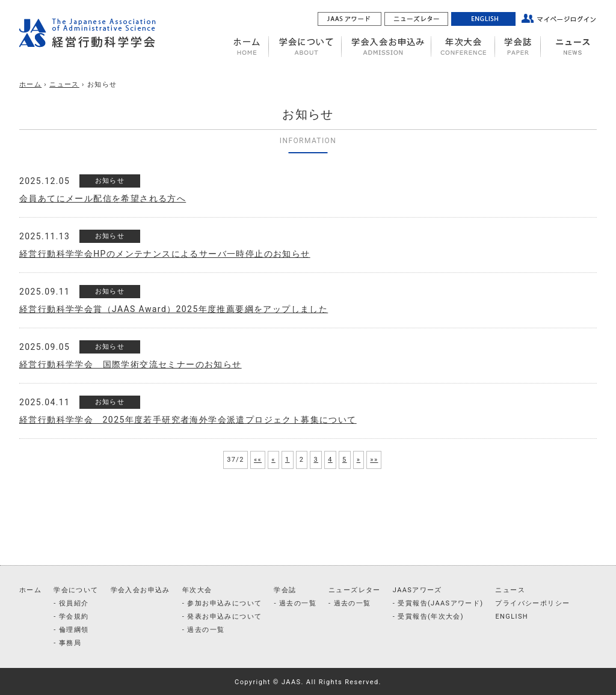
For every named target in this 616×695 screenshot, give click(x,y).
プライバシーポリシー (532, 603)
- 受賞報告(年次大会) (428, 617)
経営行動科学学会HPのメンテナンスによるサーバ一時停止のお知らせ (165, 254)
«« (258, 460)
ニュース (64, 84)
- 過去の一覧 (204, 630)
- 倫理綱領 (71, 630)
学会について (76, 590)
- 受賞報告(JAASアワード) (438, 603)
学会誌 (285, 590)
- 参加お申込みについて (222, 603)
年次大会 (197, 590)
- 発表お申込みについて (222, 617)
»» (374, 460)
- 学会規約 (71, 617)
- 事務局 (67, 643)
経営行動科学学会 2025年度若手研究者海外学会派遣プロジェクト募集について (188, 420)
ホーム (30, 84)
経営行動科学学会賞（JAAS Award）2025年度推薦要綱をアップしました (174, 309)
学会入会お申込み (140, 590)
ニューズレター (355, 590)
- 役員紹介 (71, 603)
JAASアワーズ (417, 590)
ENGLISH (512, 617)
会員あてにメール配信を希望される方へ (103, 198)
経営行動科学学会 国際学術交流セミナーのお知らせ (131, 364)
